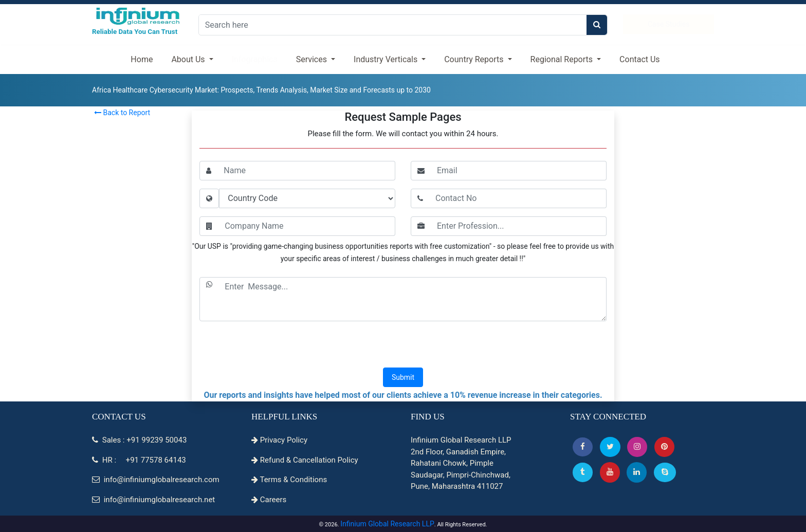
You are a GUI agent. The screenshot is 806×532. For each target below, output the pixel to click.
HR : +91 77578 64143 (139, 460)
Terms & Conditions (289, 480)
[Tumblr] (583, 472)
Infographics (255, 59)
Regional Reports (563, 59)
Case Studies (668, 24)
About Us (189, 59)
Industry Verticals (387, 59)
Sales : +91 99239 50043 (139, 440)
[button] (583, 447)
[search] (597, 25)
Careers (269, 500)
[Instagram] (637, 447)
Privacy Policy (279, 440)
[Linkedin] (637, 472)
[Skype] (665, 472)
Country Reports (475, 59)
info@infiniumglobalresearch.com (156, 480)
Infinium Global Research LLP (387, 524)
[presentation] (403, 345)
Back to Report (122, 113)
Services (313, 59)
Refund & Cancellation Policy (305, 460)
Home (142, 59)
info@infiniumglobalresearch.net (153, 500)
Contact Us (640, 59)
